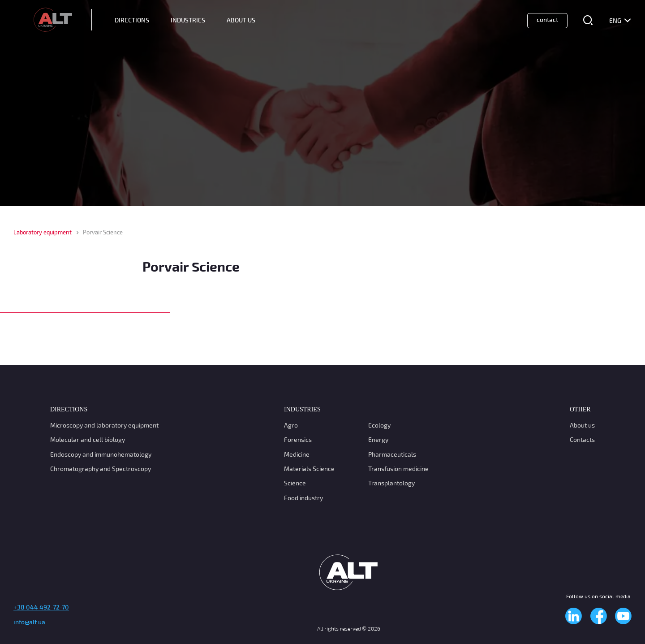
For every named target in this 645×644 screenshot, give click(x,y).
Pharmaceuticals (392, 454)
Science (295, 483)
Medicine (297, 454)
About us (582, 425)
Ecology (379, 425)
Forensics (298, 439)
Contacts (582, 439)
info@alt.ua (29, 622)
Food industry (303, 498)
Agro (291, 425)
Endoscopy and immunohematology (101, 454)
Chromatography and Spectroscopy (101, 469)
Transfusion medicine (398, 469)
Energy (378, 439)
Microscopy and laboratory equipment (104, 425)
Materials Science (309, 469)
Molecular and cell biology (88, 439)
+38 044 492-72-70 (41, 607)
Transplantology (391, 483)
